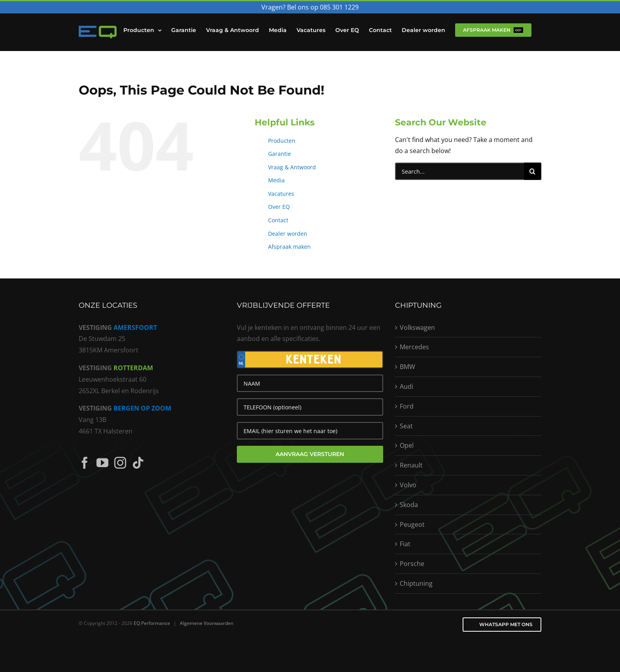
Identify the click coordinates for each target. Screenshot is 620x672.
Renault (411, 465)
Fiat (405, 544)
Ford (407, 406)
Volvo (408, 485)
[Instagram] (120, 463)
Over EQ (279, 207)
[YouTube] (102, 463)
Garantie (280, 154)
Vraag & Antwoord (292, 167)
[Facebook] (85, 463)
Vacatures (281, 194)
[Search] (533, 171)
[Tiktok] (138, 463)
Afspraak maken (289, 247)
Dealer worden (288, 234)
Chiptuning (416, 583)
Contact (278, 220)
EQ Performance (152, 623)
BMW (407, 367)
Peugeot (412, 524)
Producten (282, 141)
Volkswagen (417, 327)
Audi (406, 386)
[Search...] (459, 171)
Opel (407, 445)
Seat (406, 426)
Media (276, 180)
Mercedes (414, 347)
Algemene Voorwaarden (207, 623)
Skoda (409, 505)
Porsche (412, 564)
